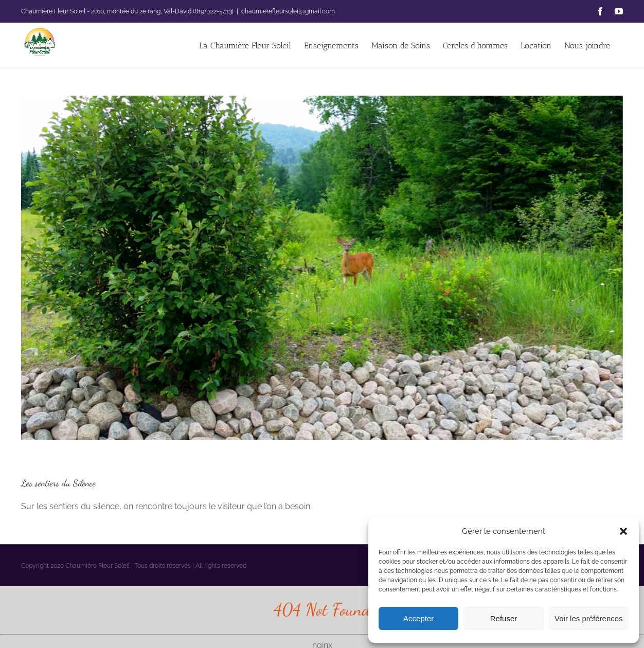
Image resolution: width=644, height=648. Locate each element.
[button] (623, 531)
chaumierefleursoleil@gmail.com (288, 11)
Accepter (418, 618)
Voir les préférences (589, 618)
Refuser (504, 618)
